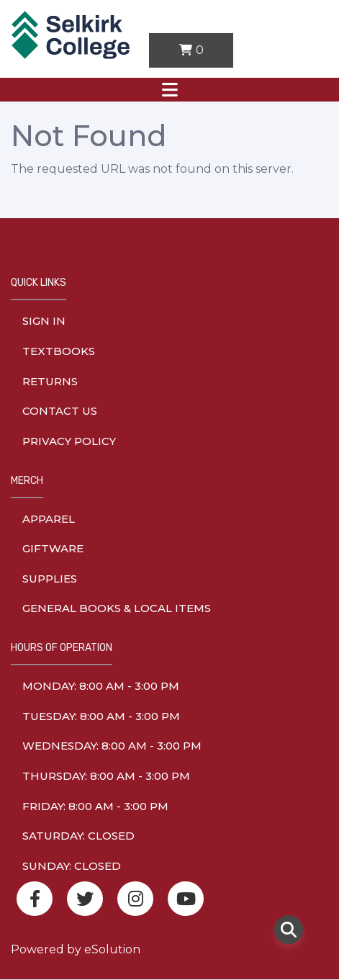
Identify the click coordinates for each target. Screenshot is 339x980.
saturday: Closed (78, 836)
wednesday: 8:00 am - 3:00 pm (112, 746)
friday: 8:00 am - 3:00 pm (95, 806)
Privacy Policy (69, 441)
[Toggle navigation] (169, 90)
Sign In (44, 321)
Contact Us (60, 411)
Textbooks (59, 351)
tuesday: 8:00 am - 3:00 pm (101, 716)
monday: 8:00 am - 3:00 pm (101, 686)
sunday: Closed (72, 866)
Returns (50, 381)
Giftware (53, 548)
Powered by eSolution (76, 949)
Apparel (49, 519)
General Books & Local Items (117, 608)
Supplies (50, 579)
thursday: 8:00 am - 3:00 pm (106, 776)
